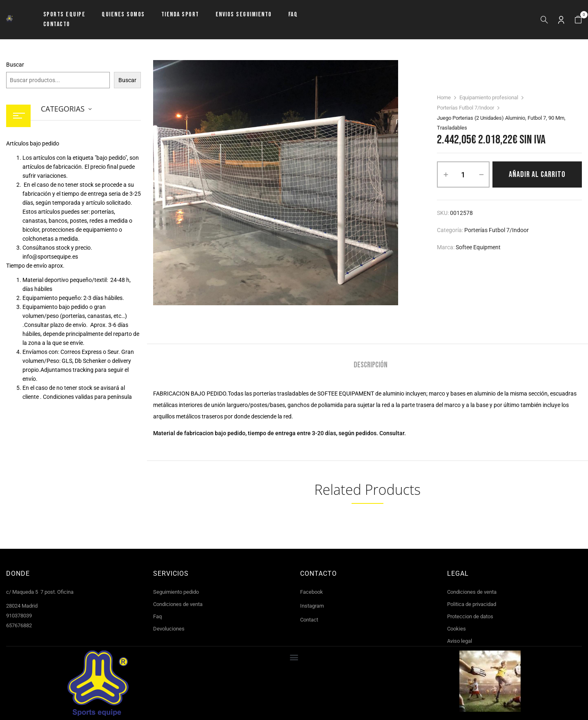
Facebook (312, 592)
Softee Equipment (478, 247)
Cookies (457, 629)
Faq (157, 616)
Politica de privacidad (472, 604)
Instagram (312, 606)
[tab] (371, 366)
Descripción (371, 365)
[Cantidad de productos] (463, 174)
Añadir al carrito (537, 174)
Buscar (15, 65)
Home (444, 97)
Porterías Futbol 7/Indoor (465, 108)
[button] (578, 20)
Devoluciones (169, 629)
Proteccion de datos (470, 616)
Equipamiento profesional (489, 97)
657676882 (19, 625)
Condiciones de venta (178, 604)
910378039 (19, 616)
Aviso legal (460, 641)
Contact (309, 620)
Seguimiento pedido (176, 592)
